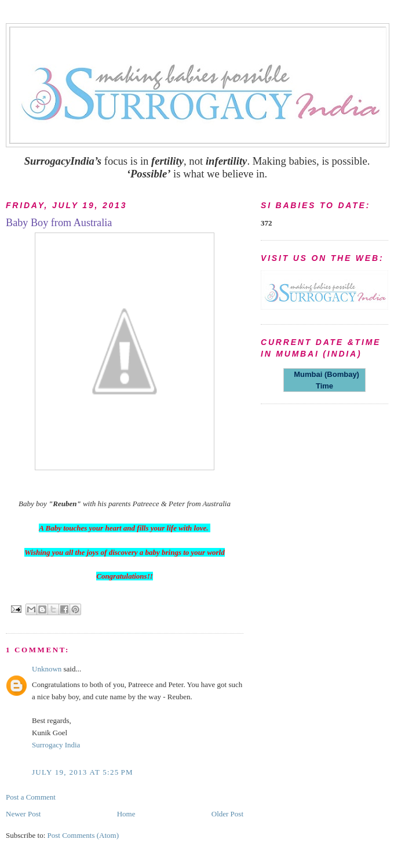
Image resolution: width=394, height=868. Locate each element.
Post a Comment (31, 797)
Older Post (227, 814)
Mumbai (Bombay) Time (324, 380)
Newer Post (23, 814)
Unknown (47, 669)
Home (126, 814)
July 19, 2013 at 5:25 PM (83, 772)
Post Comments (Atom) (83, 835)
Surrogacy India (56, 745)
